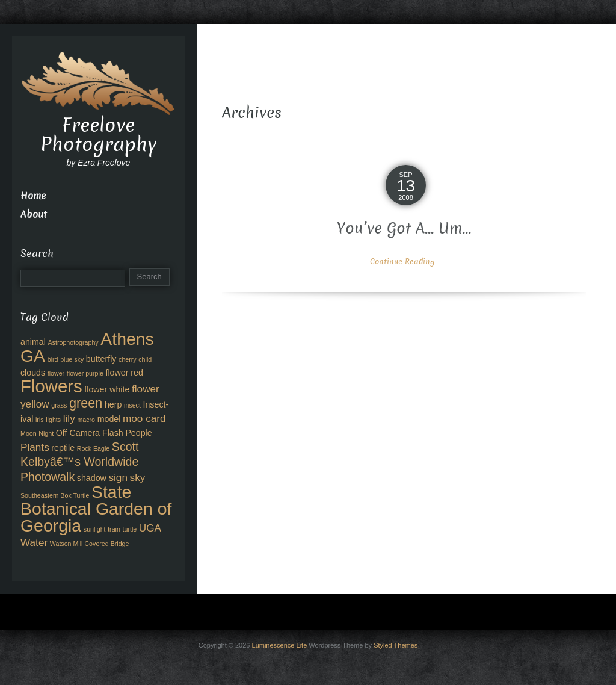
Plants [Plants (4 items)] (35, 447)
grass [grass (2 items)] (59, 405)
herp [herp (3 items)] (113, 404)
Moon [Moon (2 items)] (29, 433)
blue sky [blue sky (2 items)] (72, 359)
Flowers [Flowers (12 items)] (51, 386)
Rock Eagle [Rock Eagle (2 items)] (94, 448)
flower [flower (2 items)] (56, 373)
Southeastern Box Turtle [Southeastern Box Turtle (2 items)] (55, 495)
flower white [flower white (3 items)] (107, 389)
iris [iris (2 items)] (40, 420)
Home (33, 196)
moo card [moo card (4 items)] (144, 418)
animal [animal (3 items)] (33, 342)
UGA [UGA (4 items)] (150, 528)
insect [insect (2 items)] (132, 405)
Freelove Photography (98, 135)
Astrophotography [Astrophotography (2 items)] (73, 342)
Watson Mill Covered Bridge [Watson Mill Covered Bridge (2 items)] (90, 544)
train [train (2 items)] (114, 529)
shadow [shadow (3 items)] (92, 478)
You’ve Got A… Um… (404, 228)
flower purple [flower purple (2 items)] (85, 373)
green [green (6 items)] (86, 403)
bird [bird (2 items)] (53, 359)
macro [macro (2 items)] (86, 420)
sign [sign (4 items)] (118, 477)
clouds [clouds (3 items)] (33, 373)
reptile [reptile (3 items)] (63, 448)
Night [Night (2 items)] (46, 433)
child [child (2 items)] (145, 359)
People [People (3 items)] (138, 433)
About (34, 215)
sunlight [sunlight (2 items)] (95, 529)
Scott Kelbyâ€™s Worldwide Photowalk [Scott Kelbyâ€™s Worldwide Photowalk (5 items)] (79, 462)
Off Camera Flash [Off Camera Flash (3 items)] (90, 433)
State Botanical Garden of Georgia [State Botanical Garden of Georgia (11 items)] (96, 509)
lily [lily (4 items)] (69, 418)
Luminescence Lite (280, 645)
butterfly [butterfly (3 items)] (101, 359)
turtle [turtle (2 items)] (130, 529)
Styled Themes (396, 645)
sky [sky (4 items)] (138, 477)
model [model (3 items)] (109, 419)
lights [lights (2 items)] (53, 420)
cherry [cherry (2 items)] (128, 359)
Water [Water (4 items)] (34, 542)
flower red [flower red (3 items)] (124, 373)
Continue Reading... (404, 262)
